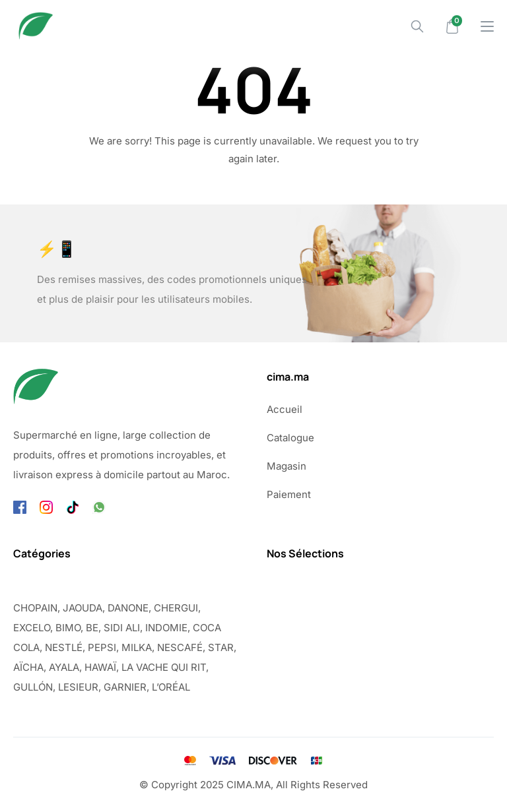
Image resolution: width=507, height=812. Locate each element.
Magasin (287, 466)
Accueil (285, 409)
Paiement (289, 494)
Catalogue (290, 438)
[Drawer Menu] (487, 26)
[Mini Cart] (452, 26)
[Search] (417, 26)
